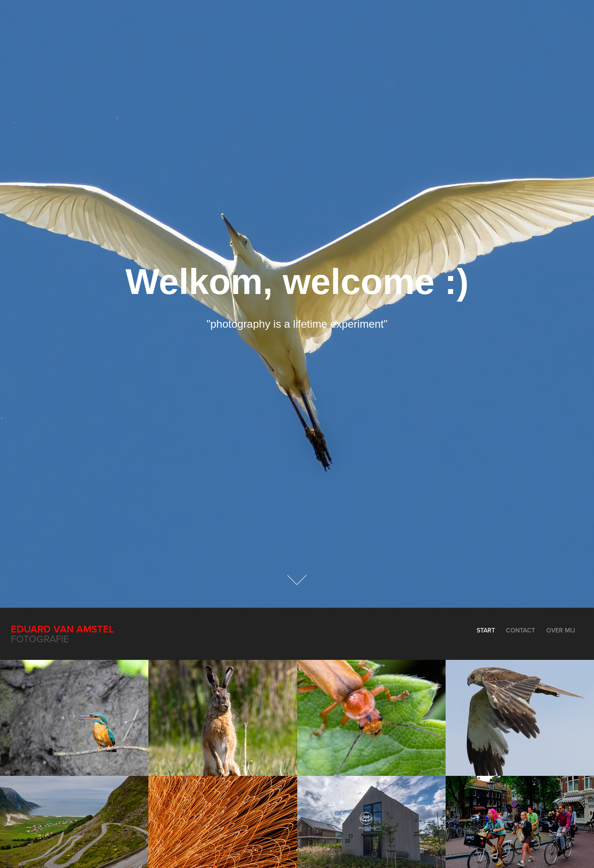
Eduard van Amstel (62, 629)
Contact (520, 630)
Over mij (561, 630)
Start (486, 630)
